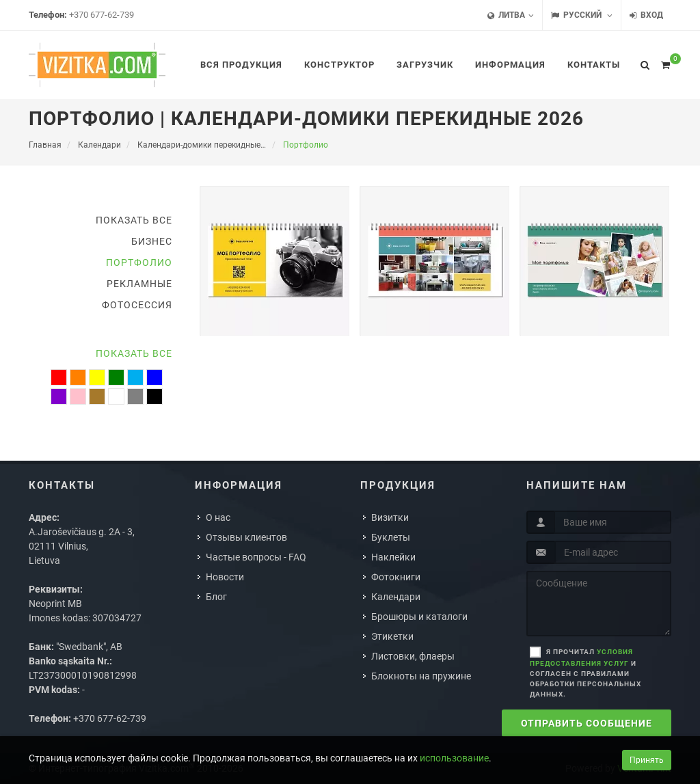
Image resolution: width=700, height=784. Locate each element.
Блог (216, 597)
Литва (511, 15)
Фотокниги (396, 577)
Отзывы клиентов (246, 537)
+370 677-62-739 (102, 15)
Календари (396, 597)
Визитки (390, 517)
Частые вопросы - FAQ (256, 557)
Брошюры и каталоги (419, 617)
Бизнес (152, 241)
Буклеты (391, 537)
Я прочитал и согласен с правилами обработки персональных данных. (585, 673)
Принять (647, 760)
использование (454, 758)
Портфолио (139, 262)
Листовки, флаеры (413, 656)
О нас (218, 517)
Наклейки (393, 557)
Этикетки (392, 636)
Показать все (134, 220)
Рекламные (139, 284)
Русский (582, 15)
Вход (646, 15)
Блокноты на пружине (421, 676)
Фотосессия (137, 305)
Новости (225, 577)
